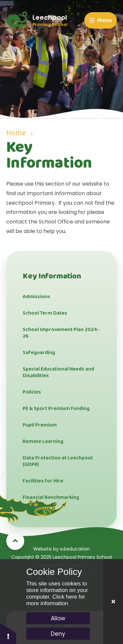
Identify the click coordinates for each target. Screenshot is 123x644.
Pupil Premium (40, 425)
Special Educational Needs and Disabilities (58, 372)
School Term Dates (45, 313)
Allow (58, 618)
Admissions (36, 297)
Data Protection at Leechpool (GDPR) (58, 461)
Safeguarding (39, 353)
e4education (75, 549)
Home (16, 133)
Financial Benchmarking (51, 497)
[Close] (113, 602)
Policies (32, 392)
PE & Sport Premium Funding (56, 409)
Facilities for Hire (43, 481)
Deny (58, 634)
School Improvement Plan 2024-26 (61, 333)
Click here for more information (56, 600)
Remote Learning (43, 441)
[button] (8, 633)
